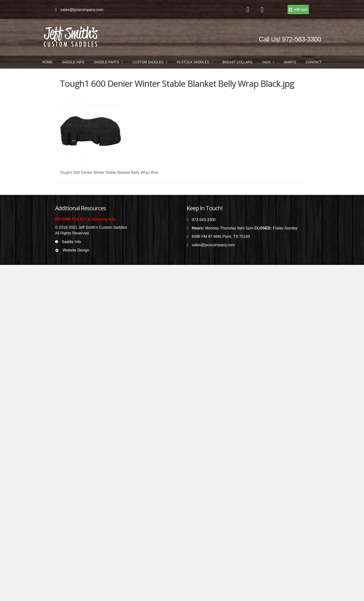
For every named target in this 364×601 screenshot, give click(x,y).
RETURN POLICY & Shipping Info (85, 219)
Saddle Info (71, 242)
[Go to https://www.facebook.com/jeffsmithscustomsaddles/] (248, 10)
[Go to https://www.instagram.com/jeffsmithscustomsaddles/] (262, 10)
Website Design (76, 250)
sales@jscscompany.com (82, 10)
